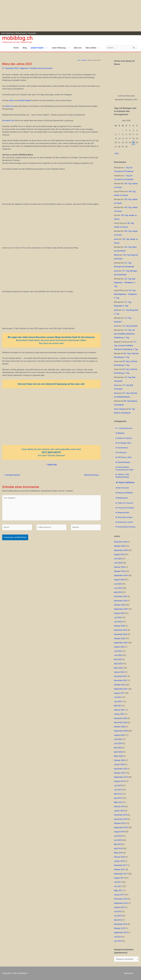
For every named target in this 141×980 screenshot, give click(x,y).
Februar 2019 (120, 806)
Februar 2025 (120, 567)
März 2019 (118, 802)
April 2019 (118, 798)
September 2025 (121, 550)
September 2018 (121, 827)
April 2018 (118, 848)
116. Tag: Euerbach (130, 326)
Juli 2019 (118, 785)
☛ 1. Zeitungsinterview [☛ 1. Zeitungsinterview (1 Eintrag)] (124, 428)
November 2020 (121, 722)
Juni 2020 (118, 743)
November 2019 (121, 769)
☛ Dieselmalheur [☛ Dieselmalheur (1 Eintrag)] (122, 448)
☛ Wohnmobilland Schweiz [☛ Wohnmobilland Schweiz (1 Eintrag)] (125, 527)
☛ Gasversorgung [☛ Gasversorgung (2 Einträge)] (123, 462)
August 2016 (119, 907)
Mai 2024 (118, 592)
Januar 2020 (119, 764)
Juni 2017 (118, 886)
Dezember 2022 (121, 630)
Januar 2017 (119, 895)
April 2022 (118, 664)
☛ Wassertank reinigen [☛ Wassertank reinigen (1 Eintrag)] (124, 517)
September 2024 (121, 575)
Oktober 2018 (120, 823)
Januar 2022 (119, 672)
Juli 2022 (118, 651)
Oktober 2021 (120, 685)
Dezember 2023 (121, 596)
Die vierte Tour (8, 120)
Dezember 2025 (121, 542)
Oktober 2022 (120, 638)
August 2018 (119, 832)
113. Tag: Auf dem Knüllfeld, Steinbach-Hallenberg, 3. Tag (125, 334)
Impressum (129, 973)
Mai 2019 (118, 794)
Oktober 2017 (120, 870)
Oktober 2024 (120, 571)
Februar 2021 (120, 710)
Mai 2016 (118, 920)
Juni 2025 (118, 563)
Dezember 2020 (121, 718)
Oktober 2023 (120, 605)
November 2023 (121, 601)
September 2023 (121, 609)
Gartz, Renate (120, 409)
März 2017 (118, 890)
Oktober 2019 (120, 773)
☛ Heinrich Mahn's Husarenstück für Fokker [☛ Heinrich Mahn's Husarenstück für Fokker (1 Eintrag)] (125, 468)
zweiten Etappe (24, 100)
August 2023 (119, 613)
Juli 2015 (118, 937)
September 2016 (121, 903)
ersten (11, 100)
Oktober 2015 (120, 928)
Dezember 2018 (121, 815)
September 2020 (121, 731)
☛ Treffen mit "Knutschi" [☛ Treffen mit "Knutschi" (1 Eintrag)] (124, 503)
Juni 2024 (118, 588)
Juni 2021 (118, 701)
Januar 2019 (119, 811)
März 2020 (118, 756)
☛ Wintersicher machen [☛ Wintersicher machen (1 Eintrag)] (124, 522)
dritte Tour (10, 106)
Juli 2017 (118, 882)
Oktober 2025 (120, 546)
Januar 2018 (119, 861)
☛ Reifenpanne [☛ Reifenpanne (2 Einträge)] (122, 498)
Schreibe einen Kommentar (41, 68)
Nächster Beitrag (92, 475)
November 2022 (121, 634)
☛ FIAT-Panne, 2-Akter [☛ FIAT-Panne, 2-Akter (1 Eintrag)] (124, 457)
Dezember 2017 (121, 865)
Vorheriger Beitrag (11, 475)
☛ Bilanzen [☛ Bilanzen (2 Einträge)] (120, 433)
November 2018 (121, 819)
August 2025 (119, 554)
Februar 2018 (120, 857)
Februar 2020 (120, 760)
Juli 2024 (118, 584)
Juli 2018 (118, 836)
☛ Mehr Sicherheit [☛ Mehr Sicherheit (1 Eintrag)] (122, 488)
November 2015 (121, 924)
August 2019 (119, 781)
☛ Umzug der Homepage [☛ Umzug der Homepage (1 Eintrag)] (125, 508)
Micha (117, 255)
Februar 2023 (120, 626)
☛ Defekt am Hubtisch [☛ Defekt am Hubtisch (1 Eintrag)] (124, 438)
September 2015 (121, 932)
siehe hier (52, 465)
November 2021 (121, 680)
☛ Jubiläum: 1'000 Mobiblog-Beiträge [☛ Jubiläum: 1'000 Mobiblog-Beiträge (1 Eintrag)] (122, 476)
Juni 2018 (118, 840)
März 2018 (118, 853)
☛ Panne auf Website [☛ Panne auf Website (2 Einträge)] (124, 493)
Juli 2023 (118, 617)
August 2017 (119, 878)
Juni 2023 (118, 622)
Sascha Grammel (56, 455)
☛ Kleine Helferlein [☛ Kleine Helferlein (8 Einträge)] (125, 482)
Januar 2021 (119, 714)
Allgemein (24, 68)
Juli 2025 (118, 559)
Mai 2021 (118, 706)
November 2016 (121, 899)
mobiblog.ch (17, 38)
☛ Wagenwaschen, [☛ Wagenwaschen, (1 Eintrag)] (122, 513)
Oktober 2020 (120, 727)
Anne (116, 239)
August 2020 (119, 735)
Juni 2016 (118, 916)
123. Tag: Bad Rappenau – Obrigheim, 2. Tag (125, 282)
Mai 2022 (118, 659)
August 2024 (119, 580)
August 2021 (119, 693)
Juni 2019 (118, 790)
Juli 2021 (118, 697)
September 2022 (121, 643)
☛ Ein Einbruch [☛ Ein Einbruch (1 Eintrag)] (121, 452)
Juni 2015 (118, 941)
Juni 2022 (118, 655)
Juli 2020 (118, 739)
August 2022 (119, 647)
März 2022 (118, 668)
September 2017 (121, 874)
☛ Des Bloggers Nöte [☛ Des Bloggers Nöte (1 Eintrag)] (123, 443)
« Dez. (116, 153)
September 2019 (121, 777)
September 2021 (121, 689)
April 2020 (118, 752)
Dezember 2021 (121, 676)
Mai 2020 (118, 748)
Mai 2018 (118, 844)
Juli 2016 (118, 911)
